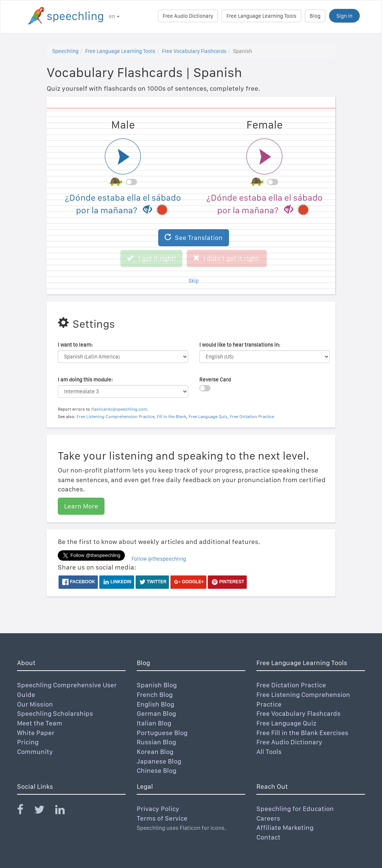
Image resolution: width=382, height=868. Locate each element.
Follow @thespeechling (159, 559)
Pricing (28, 742)
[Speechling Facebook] (25, 811)
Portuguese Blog (162, 733)
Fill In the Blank (172, 417)
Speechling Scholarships (55, 713)
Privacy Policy (158, 809)
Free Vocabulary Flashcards (194, 51)
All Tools (269, 752)
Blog (315, 16)
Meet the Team (40, 723)
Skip (194, 281)
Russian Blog (156, 742)
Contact (268, 837)
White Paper (36, 733)
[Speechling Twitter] (44, 811)
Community (35, 752)
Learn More (81, 506)
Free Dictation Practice (252, 417)
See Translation (194, 238)
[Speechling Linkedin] (65, 811)
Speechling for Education (295, 809)
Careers (268, 818)
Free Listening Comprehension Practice (116, 417)
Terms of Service (162, 818)
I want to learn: (75, 345)
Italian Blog (154, 723)
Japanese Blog (159, 761)
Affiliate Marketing (285, 827)
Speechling (65, 51)
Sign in (344, 16)
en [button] (114, 16)
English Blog (155, 704)
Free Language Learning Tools (261, 16)
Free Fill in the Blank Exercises (302, 733)
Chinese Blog (157, 770)
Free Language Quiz (208, 417)
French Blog (155, 695)
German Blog (156, 713)
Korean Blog (155, 752)
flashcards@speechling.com (119, 409)
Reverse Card (215, 380)
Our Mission (35, 704)
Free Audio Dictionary (188, 16)
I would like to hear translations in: (240, 345)
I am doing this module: (85, 380)
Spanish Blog (157, 685)
